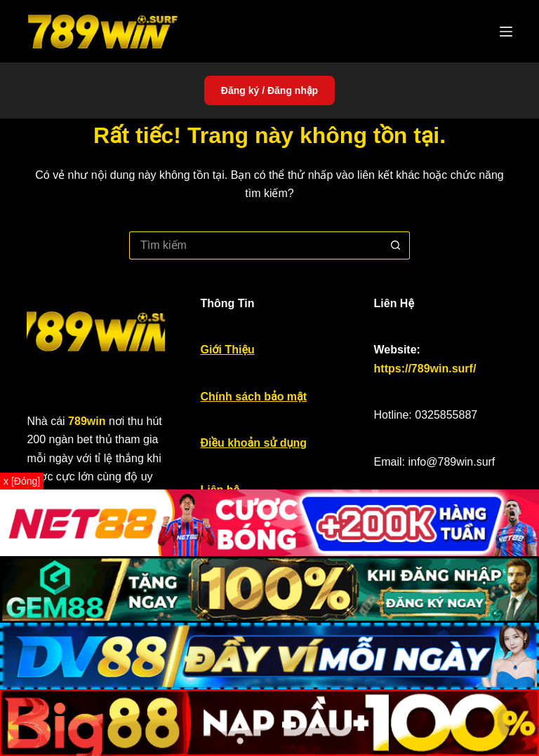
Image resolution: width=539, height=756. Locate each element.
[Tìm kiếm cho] (255, 245)
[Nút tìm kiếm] (396, 245)
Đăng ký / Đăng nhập (269, 90)
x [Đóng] (22, 481)
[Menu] (506, 32)
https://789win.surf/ (425, 369)
